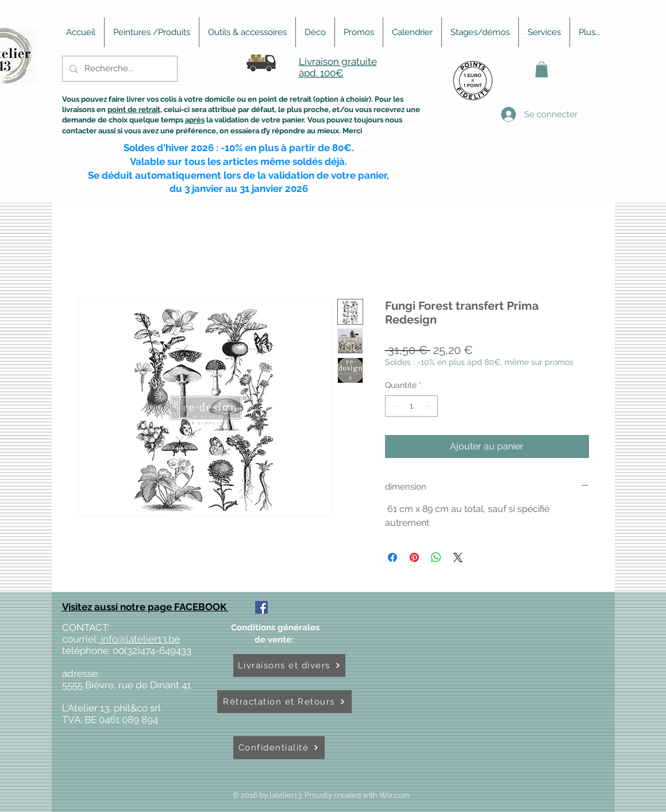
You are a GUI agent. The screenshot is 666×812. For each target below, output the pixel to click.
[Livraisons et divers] (289, 665)
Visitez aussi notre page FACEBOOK (145, 607)
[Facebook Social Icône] (261, 607)
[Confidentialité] (279, 748)
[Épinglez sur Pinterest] (414, 557)
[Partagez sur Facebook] (392, 557)
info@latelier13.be (139, 639)
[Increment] (429, 406)
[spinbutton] (411, 406)
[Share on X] (458, 557)
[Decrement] (394, 406)
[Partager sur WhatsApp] (436, 557)
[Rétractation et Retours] (284, 702)
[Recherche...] (119, 69)
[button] (542, 69)
